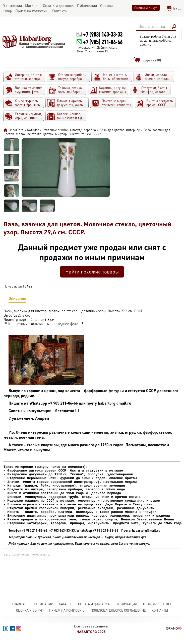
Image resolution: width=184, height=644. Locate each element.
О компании (43, 604)
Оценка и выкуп (146, 8)
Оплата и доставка (94, 604)
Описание (17, 299)
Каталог (66, 604)
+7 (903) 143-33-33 (103, 34)
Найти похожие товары (92, 272)
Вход (177, 8)
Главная (19, 604)
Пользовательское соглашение (118, 610)
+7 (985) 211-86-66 (103, 42)
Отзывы (150, 604)
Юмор (167, 604)
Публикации (126, 604)
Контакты (160, 610)
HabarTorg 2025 (91, 632)
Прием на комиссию (67, 610)
